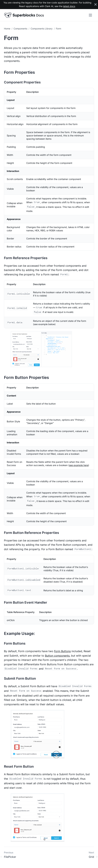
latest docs (69, 6)
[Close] (96, 5)
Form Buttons (62, 651)
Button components (57, 656)
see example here (79, 465)
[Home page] (8, 29)
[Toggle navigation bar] (90, 15)
